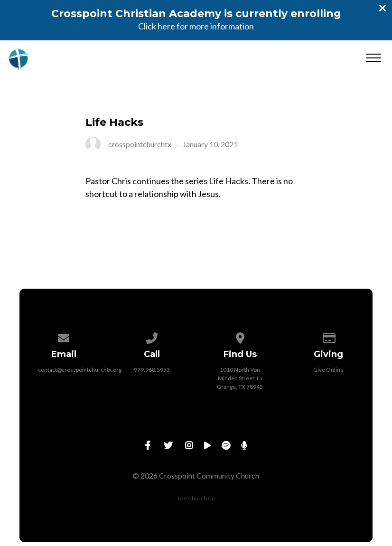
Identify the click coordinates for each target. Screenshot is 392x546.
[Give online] (328, 336)
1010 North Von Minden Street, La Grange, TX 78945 (240, 378)
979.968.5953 (152, 370)
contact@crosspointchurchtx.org (80, 370)
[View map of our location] (240, 336)
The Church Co (196, 498)
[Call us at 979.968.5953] (152, 336)
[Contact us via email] (64, 336)
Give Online (328, 370)
